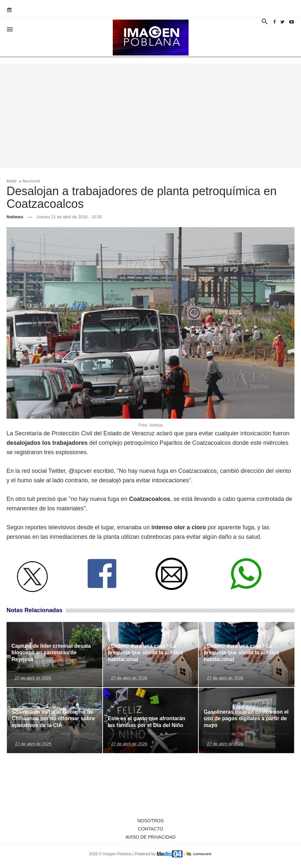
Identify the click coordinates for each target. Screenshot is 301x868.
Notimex (15, 217)
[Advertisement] (150, 116)
